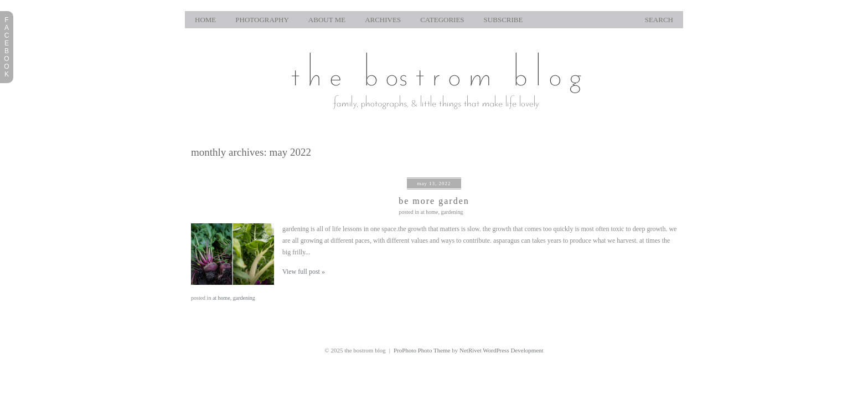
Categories (442, 20)
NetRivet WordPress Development (502, 350)
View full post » (304, 272)
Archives (383, 20)
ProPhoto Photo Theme (422, 350)
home (205, 20)
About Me (327, 20)
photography (262, 20)
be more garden (434, 201)
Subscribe (503, 20)
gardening (452, 212)
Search (659, 20)
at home (429, 212)
